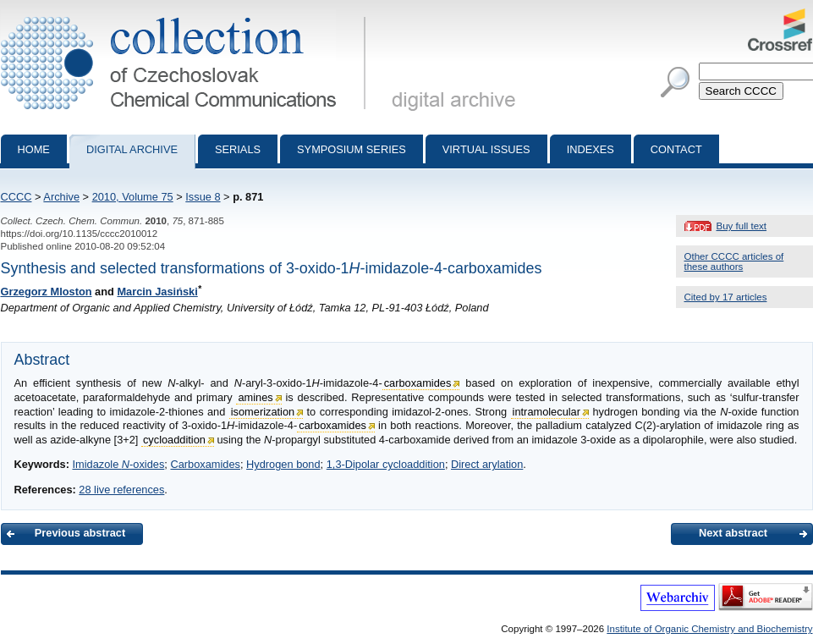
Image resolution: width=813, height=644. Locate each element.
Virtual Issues (486, 149)
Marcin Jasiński (157, 292)
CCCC (16, 197)
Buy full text (742, 226)
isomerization (263, 412)
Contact (676, 149)
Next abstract (733, 533)
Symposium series (352, 149)
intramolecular (547, 412)
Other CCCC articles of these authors (734, 261)
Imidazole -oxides (118, 464)
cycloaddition (174, 440)
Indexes (591, 149)
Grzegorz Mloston (47, 292)
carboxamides (418, 383)
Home (34, 149)
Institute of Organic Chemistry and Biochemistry (709, 629)
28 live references (121, 490)
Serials (238, 149)
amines (255, 397)
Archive (61, 197)
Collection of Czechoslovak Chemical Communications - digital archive (187, 15)
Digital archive (132, 149)
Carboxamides (205, 464)
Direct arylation (487, 464)
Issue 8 (203, 197)
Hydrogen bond (283, 464)
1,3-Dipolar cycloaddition (386, 464)
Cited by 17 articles (726, 297)
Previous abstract (80, 533)
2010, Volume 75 (133, 197)
